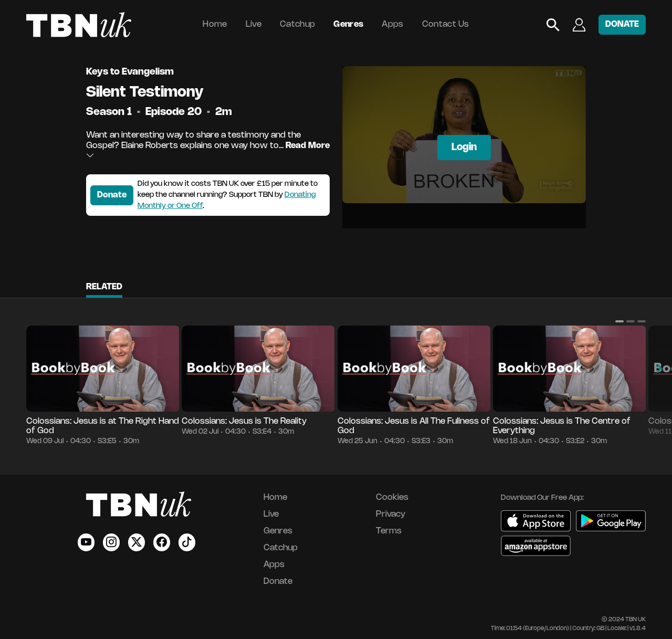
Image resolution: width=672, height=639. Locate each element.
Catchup (297, 24)
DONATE (622, 24)
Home (215, 24)
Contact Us (446, 24)
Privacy (391, 514)
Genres (348, 24)
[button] (619, 321)
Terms (389, 531)
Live (254, 24)
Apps (392, 24)
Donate (112, 195)
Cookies (392, 497)
